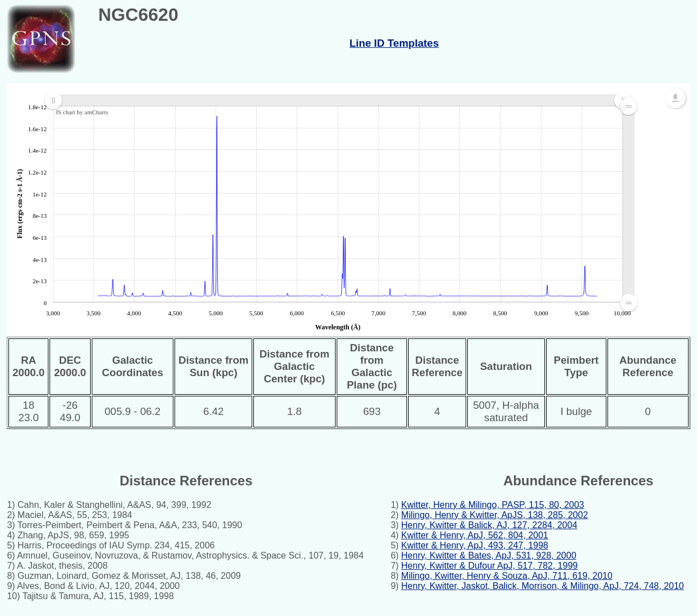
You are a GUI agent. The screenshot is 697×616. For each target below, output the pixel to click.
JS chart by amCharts (82, 112)
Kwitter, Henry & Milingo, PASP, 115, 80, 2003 (493, 505)
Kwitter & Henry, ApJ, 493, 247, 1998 (475, 545)
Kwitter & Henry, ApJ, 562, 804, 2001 (475, 535)
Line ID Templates (394, 43)
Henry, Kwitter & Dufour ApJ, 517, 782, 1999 (490, 566)
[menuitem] (338, 101)
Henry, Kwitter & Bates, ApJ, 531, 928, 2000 (489, 555)
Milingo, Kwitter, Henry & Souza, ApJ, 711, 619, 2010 (507, 576)
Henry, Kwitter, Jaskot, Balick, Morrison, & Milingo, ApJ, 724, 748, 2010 (543, 586)
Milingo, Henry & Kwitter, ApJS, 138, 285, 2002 (495, 515)
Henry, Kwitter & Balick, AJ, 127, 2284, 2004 (490, 525)
